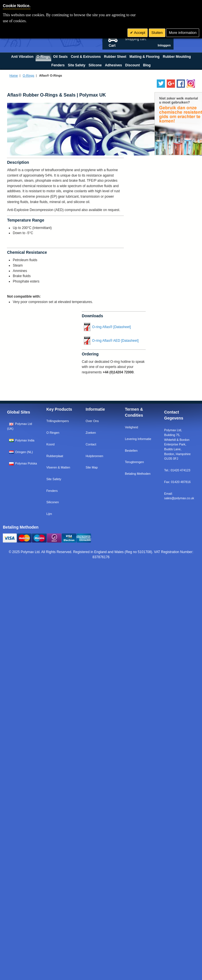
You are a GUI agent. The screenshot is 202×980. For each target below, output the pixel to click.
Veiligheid (131, 427)
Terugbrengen (134, 462)
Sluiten (157, 33)
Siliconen (53, 502)
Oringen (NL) (21, 452)
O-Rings (28, 75)
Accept (139, 33)
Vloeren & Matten (58, 467)
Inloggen (164, 45)
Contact (91, 444)
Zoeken (91, 433)
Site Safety (54, 479)
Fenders (52, 491)
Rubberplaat (55, 456)
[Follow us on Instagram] (191, 84)
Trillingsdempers (58, 421)
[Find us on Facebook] (181, 84)
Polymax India (22, 440)
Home (14, 75)
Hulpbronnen (94, 456)
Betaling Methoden (138, 474)
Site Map (92, 467)
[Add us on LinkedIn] (171, 84)
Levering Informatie (138, 439)
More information (183, 33)
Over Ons (92, 421)
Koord (50, 444)
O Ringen (53, 433)
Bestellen (131, 451)
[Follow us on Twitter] (161, 84)
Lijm (49, 514)
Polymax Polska (23, 463)
